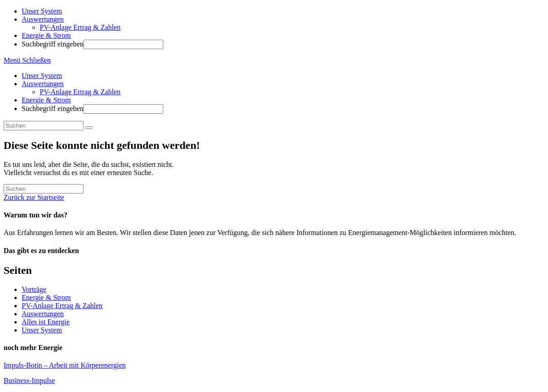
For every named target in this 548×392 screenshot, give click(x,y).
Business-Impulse (29, 380)
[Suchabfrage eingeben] (44, 126)
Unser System (42, 76)
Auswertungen (43, 84)
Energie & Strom (46, 100)
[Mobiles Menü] (27, 60)
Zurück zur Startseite (34, 197)
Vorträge (34, 289)
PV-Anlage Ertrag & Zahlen (80, 92)
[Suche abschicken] (89, 128)
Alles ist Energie (46, 322)
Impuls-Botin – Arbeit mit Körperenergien (65, 365)
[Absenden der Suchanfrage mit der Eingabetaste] (123, 44)
